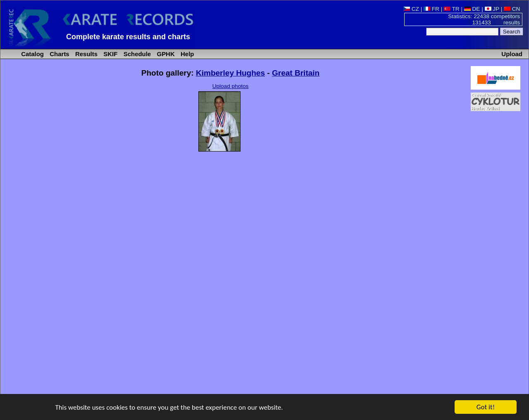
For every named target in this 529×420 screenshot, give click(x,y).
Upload (512, 54)
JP (492, 9)
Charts (59, 54)
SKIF (110, 54)
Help (187, 54)
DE (472, 9)
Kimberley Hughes (230, 73)
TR (452, 9)
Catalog (32, 54)
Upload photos (231, 86)
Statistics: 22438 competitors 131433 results (484, 19)
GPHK (165, 54)
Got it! (486, 407)
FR (431, 9)
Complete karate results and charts (128, 37)
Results (86, 54)
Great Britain (296, 73)
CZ (411, 9)
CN (512, 9)
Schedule (137, 54)
